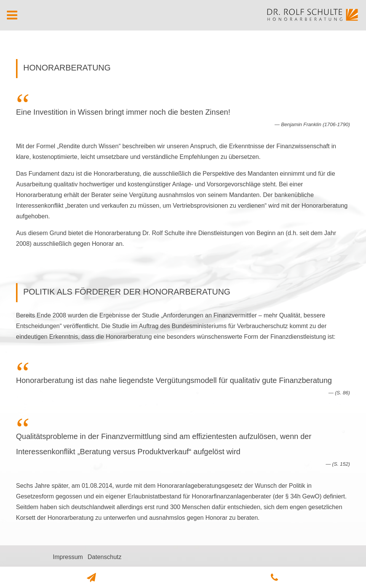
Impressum (68, 557)
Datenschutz (105, 557)
